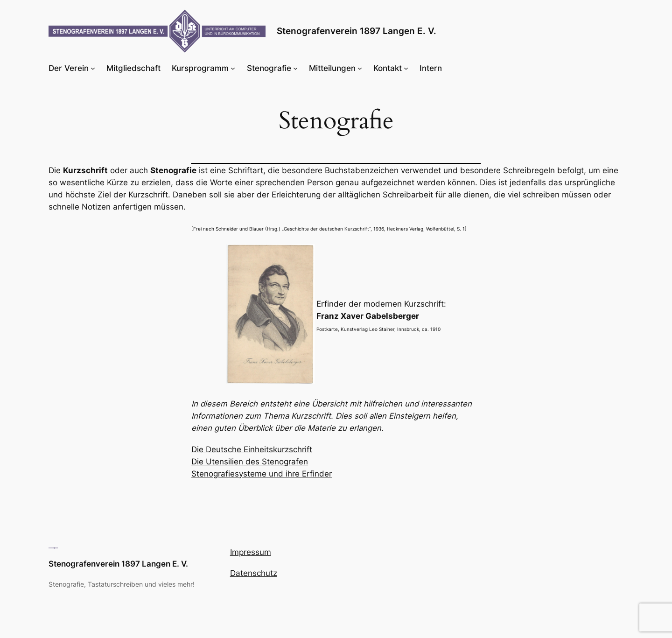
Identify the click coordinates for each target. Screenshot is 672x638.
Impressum (251, 552)
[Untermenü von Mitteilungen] (360, 68)
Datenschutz (254, 573)
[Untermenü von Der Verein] (93, 68)
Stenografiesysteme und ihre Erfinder (262, 474)
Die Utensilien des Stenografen (250, 462)
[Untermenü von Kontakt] (406, 68)
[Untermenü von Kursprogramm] (233, 68)
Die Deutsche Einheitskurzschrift (252, 449)
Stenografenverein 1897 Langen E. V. (357, 31)
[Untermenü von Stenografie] (295, 68)
